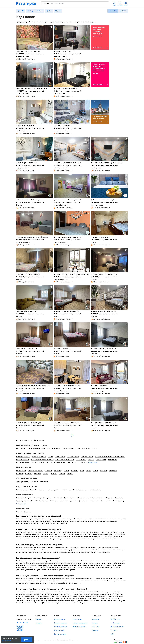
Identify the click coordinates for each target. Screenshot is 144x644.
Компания (95, 619)
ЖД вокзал (34, 482)
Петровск (27, 512)
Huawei (24, 623)
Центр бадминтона (23, 460)
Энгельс (19, 512)
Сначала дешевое (98, 498)
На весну (70, 474)
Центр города (21, 449)
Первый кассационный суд (65, 460)
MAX (112, 634)
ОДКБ (83, 463)
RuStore (27, 623)
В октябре (20, 474)
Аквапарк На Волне (54, 449)
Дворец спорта (101, 460)
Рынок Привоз (81, 460)
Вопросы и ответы (60, 627)
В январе (49, 471)
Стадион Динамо (87, 457)
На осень (54, 474)
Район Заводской (52, 490)
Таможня (91, 460)
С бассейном (43, 501)
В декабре (37, 474)
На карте (19, 498)
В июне (88, 471)
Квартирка (27, 4)
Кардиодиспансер (73, 457)
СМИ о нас (96, 627)
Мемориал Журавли (23, 457)
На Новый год (21, 471)
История (95, 623)
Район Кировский (95, 490)
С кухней (34, 501)
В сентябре (113, 471)
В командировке (70, 498)
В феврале (58, 471)
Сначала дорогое (83, 498)
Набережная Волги (69, 449)
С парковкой (119, 498)
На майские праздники (36, 471)
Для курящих (47, 498)
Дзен (115, 630)
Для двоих (64, 501)
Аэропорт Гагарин (22, 482)
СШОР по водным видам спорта (42, 460)
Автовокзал (44, 482)
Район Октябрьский (80, 490)
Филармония (113, 460)
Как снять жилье (60, 619)
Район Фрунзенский (37, 490)
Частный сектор (119, 501)
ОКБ (68, 463)
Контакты (39, 623)
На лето (46, 474)
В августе (103, 471)
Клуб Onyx (76, 463)
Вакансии (95, 630)
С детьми (109, 498)
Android (21, 623)
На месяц (38, 498)
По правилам (7, 640)
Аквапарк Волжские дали (36, 449)
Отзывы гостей (59, 630)
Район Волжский (65, 490)
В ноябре (28, 474)
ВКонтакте (116, 619)
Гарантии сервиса (60, 623)
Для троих (73, 501)
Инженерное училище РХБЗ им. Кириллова (110, 457)
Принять (27, 640)
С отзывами (54, 501)
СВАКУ (50, 457)
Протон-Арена (60, 457)
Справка (38, 619)
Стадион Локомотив (39, 457)
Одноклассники (118, 627)
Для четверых (83, 501)
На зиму (62, 474)
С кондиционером (22, 501)
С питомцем (58, 498)
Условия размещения (80, 623)
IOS (17, 623)
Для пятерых (95, 501)
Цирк (95, 449)
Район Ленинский (22, 490)
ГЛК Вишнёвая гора (84, 449)
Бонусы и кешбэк (60, 634)
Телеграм (116, 623)
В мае (82, 471)
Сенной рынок (44, 463)
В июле (96, 471)
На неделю (28, 498)
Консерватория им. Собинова (26, 463)
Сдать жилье (78, 619)
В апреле (74, 471)
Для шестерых (106, 501)
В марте (66, 471)
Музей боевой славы (58, 463)
